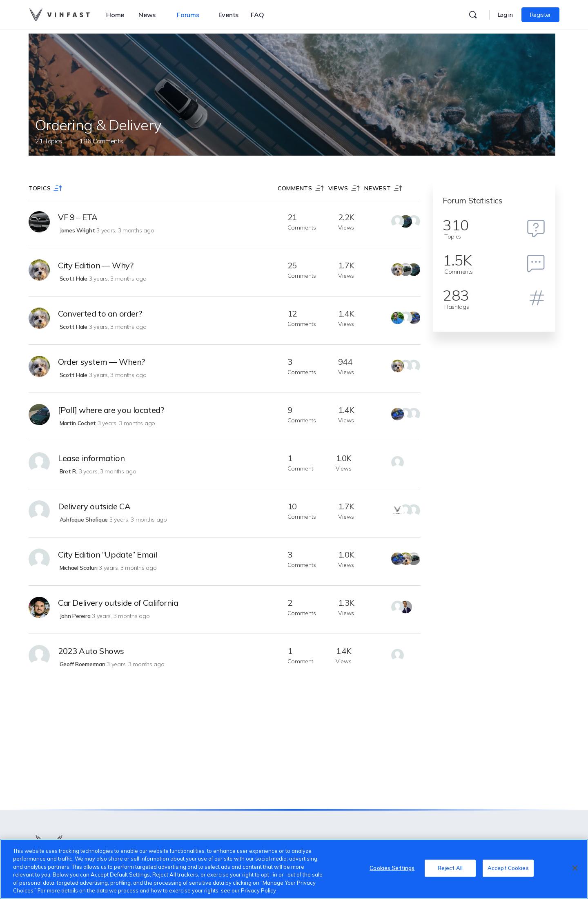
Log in (505, 15)
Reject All (450, 868)
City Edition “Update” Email (108, 554)
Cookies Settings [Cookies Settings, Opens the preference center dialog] (392, 868)
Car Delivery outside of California (118, 603)
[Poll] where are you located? (111, 410)
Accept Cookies (508, 868)
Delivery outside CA (94, 506)
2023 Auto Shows (91, 651)
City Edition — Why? (96, 265)
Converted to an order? (100, 313)
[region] (294, 869)
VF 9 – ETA (78, 217)
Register (540, 15)
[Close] (575, 868)
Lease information (91, 458)
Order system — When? (101, 362)
